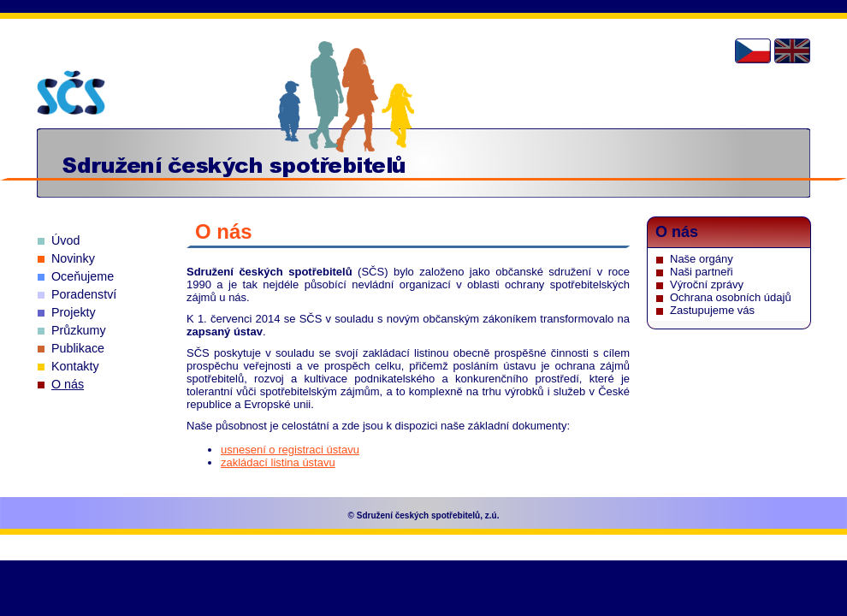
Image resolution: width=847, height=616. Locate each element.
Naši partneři (702, 272)
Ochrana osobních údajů (731, 297)
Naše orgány (702, 259)
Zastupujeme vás (712, 310)
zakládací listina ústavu (278, 462)
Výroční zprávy (707, 284)
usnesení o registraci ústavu (290, 450)
